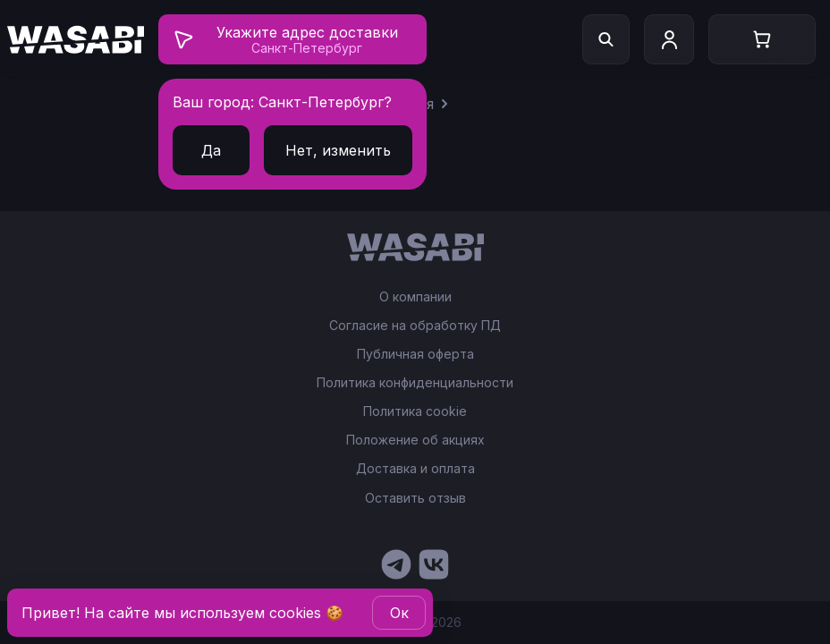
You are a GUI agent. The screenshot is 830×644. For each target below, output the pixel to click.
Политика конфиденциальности (415, 383)
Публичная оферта (415, 354)
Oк (399, 613)
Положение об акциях (415, 440)
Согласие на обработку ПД (415, 326)
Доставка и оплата (415, 469)
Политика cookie (415, 411)
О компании (415, 297)
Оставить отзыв (415, 498)
